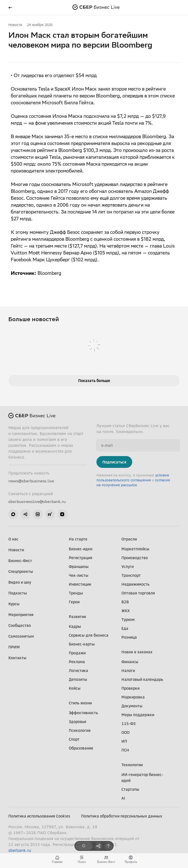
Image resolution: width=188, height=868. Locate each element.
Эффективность (83, 713)
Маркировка (133, 697)
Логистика (78, 671)
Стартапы (130, 789)
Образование (81, 748)
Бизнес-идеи (81, 549)
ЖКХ (126, 611)
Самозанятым (21, 636)
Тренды (76, 593)
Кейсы (75, 688)
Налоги (128, 671)
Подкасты (18, 593)
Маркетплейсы (135, 549)
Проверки (130, 688)
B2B (125, 602)
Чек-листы (79, 575)
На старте (78, 539)
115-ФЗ (129, 723)
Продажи (77, 653)
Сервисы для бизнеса (89, 635)
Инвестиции (80, 584)
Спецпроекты (21, 571)
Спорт (74, 739)
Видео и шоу (20, 582)
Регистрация (81, 558)
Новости (15, 25)
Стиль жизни (80, 703)
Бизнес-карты (82, 644)
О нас (13, 539)
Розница (129, 637)
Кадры (75, 626)
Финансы (130, 662)
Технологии (132, 765)
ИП (124, 741)
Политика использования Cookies (39, 816)
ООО (125, 732)
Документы (132, 706)
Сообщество (20, 625)
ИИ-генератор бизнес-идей (142, 777)
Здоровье (78, 722)
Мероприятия (21, 615)
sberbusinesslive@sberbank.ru (37, 501)
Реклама (77, 662)
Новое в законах (137, 652)
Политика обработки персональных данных (122, 816)
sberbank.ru (20, 850)
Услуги (128, 566)
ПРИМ (14, 647)
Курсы (14, 604)
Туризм (128, 619)
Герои (74, 602)
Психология (80, 730)
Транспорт (131, 575)
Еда (125, 628)
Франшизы (79, 566)
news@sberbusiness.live (31, 481)
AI (123, 798)
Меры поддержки (138, 715)
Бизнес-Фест (20, 561)
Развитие (77, 617)
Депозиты (78, 679)
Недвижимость (135, 584)
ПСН (125, 750)
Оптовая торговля (138, 593)
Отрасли (129, 539)
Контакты (17, 658)
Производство (135, 558)
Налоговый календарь (142, 679)
